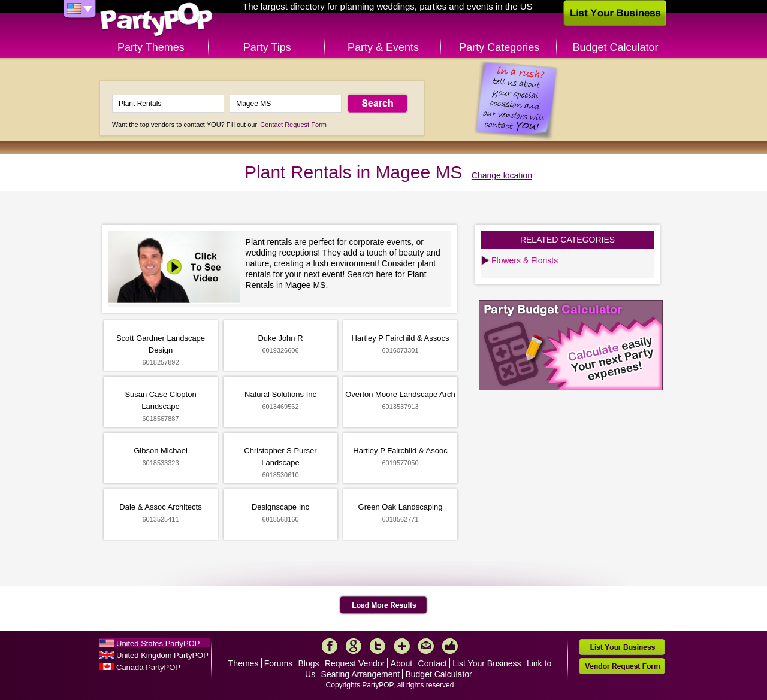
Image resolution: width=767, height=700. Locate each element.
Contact (433, 663)
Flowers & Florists (525, 260)
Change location (502, 175)
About (402, 663)
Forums (278, 663)
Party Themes (151, 47)
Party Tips (267, 47)
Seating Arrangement (361, 674)
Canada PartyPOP (148, 667)
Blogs (309, 663)
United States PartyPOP (158, 643)
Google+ (354, 646)
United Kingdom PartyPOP (162, 655)
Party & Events (383, 47)
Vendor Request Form (622, 666)
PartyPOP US (156, 20)
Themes (244, 663)
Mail (426, 646)
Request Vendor (355, 663)
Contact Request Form (293, 125)
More (402, 646)
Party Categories (499, 47)
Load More (384, 605)
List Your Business (487, 663)
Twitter (378, 646)
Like (450, 646)
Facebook (330, 646)
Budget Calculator (616, 47)
